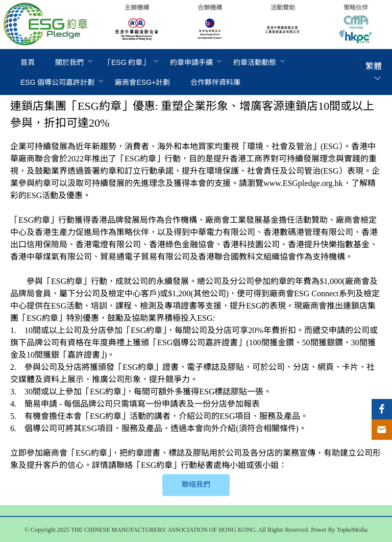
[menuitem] (28, 63)
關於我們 (69, 62)
